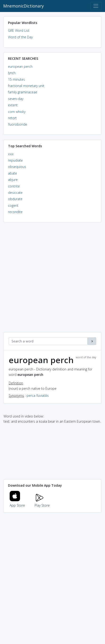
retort (12, 118)
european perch (20, 66)
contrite (14, 186)
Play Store (42, 503)
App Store (17, 503)
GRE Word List (19, 30)
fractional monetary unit (26, 86)
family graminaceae (23, 92)
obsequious (17, 167)
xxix (11, 154)
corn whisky (17, 112)
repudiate (15, 160)
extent (13, 105)
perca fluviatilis (38, 396)
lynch (12, 73)
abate (12, 173)
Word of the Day (20, 37)
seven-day (16, 99)
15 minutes (16, 79)
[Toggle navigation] (96, 6)
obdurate (15, 199)
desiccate (15, 193)
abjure (13, 180)
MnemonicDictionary (24, 6)
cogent (13, 205)
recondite (15, 212)
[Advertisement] (52, 280)
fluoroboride (18, 124)
